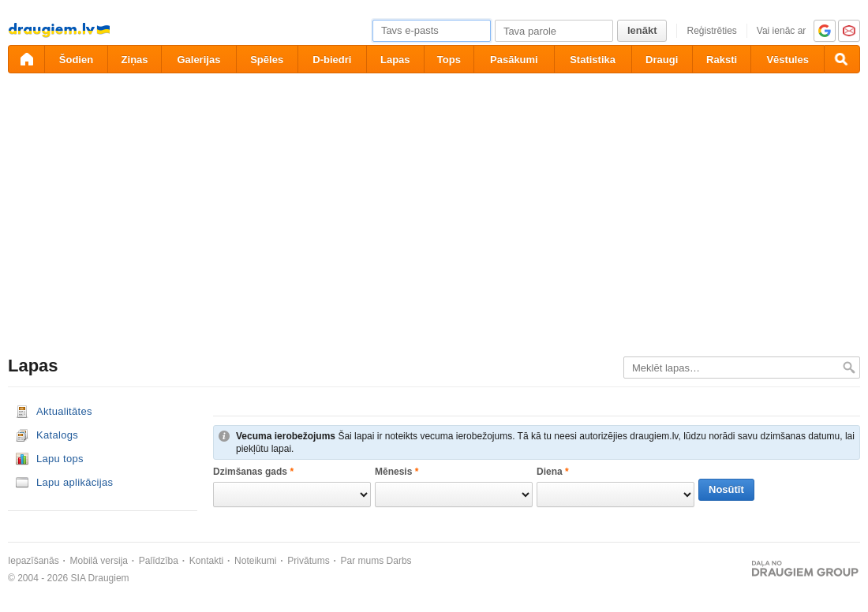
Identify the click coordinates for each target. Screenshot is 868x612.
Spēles (267, 60)
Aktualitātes (64, 411)
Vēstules (787, 60)
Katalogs (57, 435)
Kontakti (206, 561)
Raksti (722, 60)
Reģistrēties (711, 31)
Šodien (76, 60)
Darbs (399, 561)
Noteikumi (255, 561)
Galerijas (198, 60)
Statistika (593, 60)
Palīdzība (159, 561)
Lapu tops (60, 459)
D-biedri (332, 60)
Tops (449, 60)
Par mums (363, 561)
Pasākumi (514, 60)
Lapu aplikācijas (75, 482)
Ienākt (642, 30)
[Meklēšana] (842, 59)
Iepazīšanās (34, 561)
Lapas (395, 60)
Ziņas (135, 60)
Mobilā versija (99, 561)
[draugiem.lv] (26, 59)
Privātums (308, 561)
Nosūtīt (726, 489)
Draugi (662, 60)
